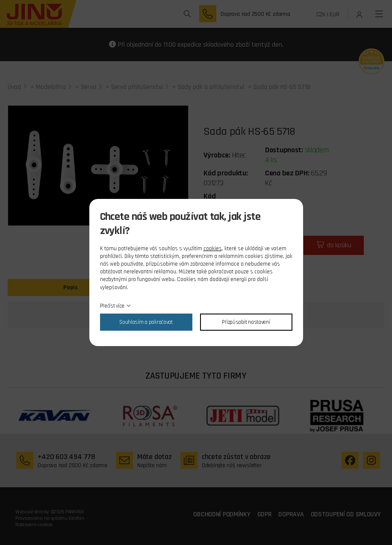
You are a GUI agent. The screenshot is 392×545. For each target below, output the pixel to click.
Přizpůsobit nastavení (246, 322)
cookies (213, 249)
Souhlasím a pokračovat (146, 322)
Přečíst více (112, 306)
